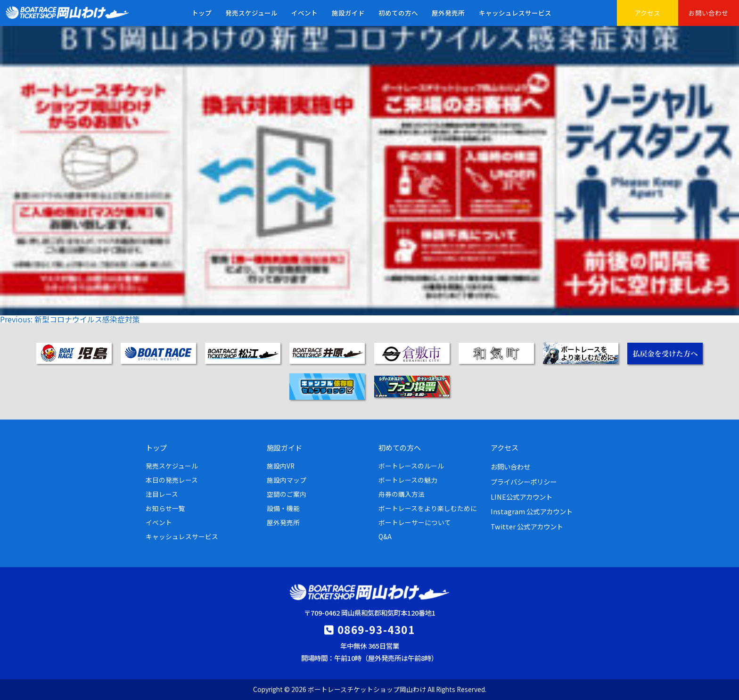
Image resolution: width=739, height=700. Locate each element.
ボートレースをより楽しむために (428, 508)
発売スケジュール (251, 13)
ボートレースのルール (411, 466)
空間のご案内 (287, 494)
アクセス (647, 13)
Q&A (385, 536)
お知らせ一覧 (165, 508)
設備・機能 (283, 508)
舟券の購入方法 (402, 494)
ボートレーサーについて (415, 522)
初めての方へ (398, 13)
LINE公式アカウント (521, 497)
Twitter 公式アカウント (527, 526)
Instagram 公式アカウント (532, 511)
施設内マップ (287, 480)
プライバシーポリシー (524, 482)
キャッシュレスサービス (515, 13)
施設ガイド (348, 13)
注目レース (162, 494)
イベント (304, 13)
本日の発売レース (172, 480)
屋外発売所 (448, 13)
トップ (202, 13)
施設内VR (281, 466)
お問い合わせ (708, 13)
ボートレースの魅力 (408, 480)
